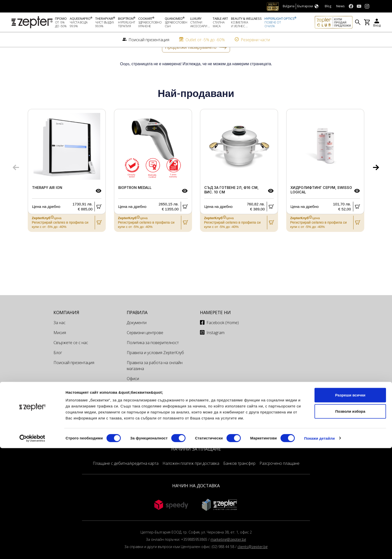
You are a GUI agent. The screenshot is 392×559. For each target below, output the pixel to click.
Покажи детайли (320, 549)
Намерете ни (215, 329)
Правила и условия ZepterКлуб (155, 369)
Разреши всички (350, 506)
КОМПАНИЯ (66, 329)
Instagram (215, 349)
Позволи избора (350, 522)
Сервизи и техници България (153, 405)
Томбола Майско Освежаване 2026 (155, 428)
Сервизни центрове (145, 349)
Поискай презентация (74, 379)
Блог (58, 369)
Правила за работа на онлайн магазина (155, 382)
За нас (59, 339)
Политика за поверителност (153, 359)
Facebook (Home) (223, 339)
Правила (137, 329)
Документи (137, 339)
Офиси (133, 395)
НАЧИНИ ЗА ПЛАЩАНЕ (196, 465)
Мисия (60, 349)
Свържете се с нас (71, 359)
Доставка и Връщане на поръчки (158, 415)
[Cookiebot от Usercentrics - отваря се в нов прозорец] (32, 549)
